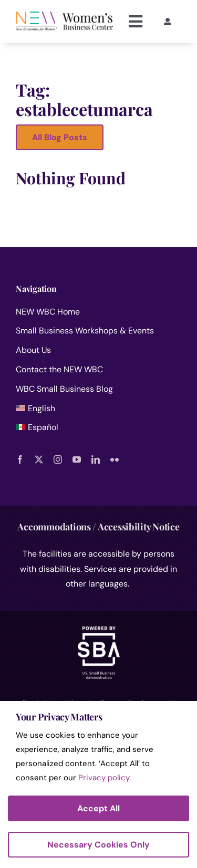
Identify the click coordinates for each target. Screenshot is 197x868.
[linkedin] (96, 459)
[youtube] (77, 459)
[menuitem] (98, 411)
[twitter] (39, 459)
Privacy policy (104, 778)
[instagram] (58, 459)
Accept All (98, 808)
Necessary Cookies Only (98, 845)
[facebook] (20, 459)
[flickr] (115, 459)
